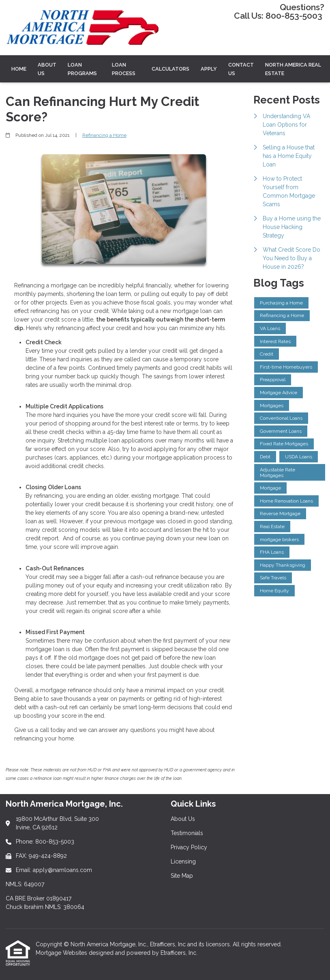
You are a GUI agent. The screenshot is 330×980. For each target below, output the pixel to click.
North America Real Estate (293, 69)
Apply (209, 69)
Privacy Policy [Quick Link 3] (189, 847)
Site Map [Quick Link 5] (182, 876)
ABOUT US (47, 69)
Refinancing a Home (104, 135)
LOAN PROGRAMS (82, 69)
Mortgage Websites (62, 953)
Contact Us (241, 69)
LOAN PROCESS (124, 69)
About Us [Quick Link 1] (183, 819)
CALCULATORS (170, 69)
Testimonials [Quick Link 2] (187, 833)
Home (19, 69)
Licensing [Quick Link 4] (183, 861)
